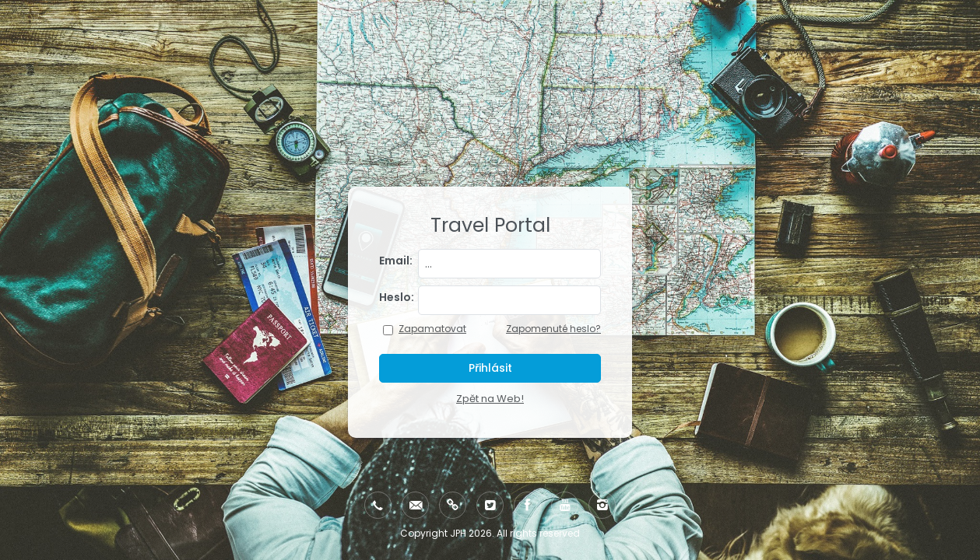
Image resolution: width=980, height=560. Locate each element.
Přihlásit (490, 368)
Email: (396, 261)
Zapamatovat (432, 329)
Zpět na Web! (490, 399)
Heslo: (396, 297)
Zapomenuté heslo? (553, 329)
